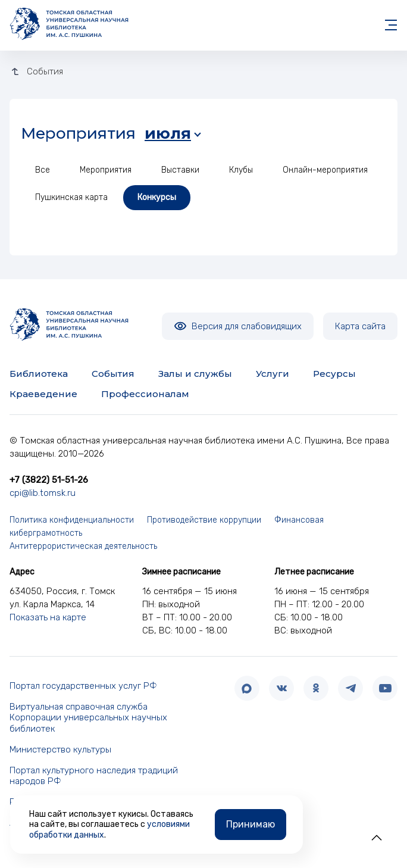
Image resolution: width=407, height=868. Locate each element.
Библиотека (39, 374)
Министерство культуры (60, 750)
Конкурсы (157, 197)
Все (43, 170)
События (113, 374)
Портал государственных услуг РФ (83, 686)
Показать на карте (48, 617)
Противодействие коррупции (204, 520)
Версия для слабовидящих (238, 326)
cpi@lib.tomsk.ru (43, 493)
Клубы (241, 170)
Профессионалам (145, 394)
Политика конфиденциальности (72, 520)
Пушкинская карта (71, 197)
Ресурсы (334, 374)
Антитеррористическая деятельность (83, 546)
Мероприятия (106, 170)
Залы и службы (195, 374)
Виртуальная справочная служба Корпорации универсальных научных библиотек (88, 718)
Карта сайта (360, 326)
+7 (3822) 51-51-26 (49, 480)
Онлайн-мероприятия (325, 170)
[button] (377, 838)
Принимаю (251, 824)
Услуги (273, 374)
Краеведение (43, 394)
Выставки (180, 170)
